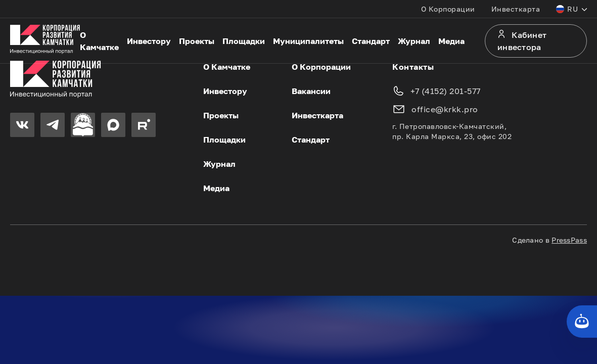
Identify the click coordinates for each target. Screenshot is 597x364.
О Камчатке (99, 41)
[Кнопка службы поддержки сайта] (582, 322)
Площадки (244, 41)
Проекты (197, 41)
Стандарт (371, 41)
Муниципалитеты (308, 41)
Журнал (414, 41)
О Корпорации (448, 9)
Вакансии (311, 91)
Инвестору (149, 41)
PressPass (569, 240)
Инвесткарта (516, 9)
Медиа (451, 41)
